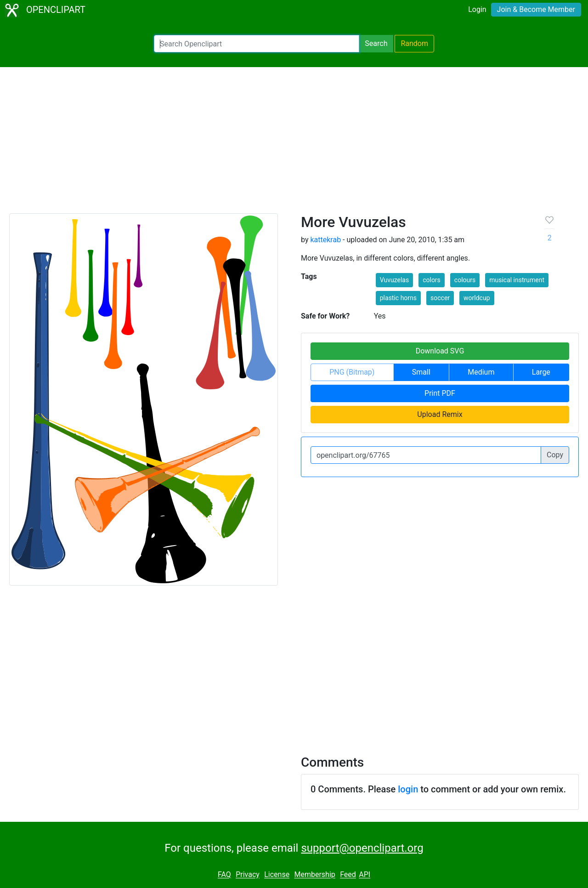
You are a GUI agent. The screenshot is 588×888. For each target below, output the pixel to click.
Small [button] (421, 372)
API (365, 875)
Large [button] (541, 372)
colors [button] (432, 280)
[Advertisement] (294, 144)
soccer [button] (440, 298)
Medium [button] (481, 372)
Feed (348, 875)
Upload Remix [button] (440, 414)
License (277, 875)
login (408, 789)
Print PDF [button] (440, 393)
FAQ (224, 875)
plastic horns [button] (398, 298)
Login (477, 9)
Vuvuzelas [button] (394, 280)
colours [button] (465, 280)
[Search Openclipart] (257, 44)
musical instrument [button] (517, 280)
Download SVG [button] (440, 351)
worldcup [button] (477, 298)
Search (376, 43)
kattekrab (325, 240)
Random (414, 43)
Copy (555, 455)
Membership (314, 875)
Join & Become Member (536, 9)
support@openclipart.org (362, 848)
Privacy (248, 875)
